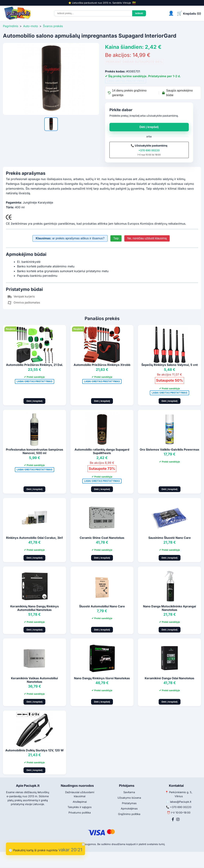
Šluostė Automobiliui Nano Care (102, 606)
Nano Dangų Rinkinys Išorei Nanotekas (102, 678)
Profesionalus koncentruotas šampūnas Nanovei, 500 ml (35, 451)
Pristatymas (129, 803)
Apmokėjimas (129, 808)
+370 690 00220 (149, 150)
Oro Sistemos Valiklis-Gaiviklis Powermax (169, 449)
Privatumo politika (80, 813)
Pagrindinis (11, 26)
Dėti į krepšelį (149, 127)
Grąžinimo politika (129, 814)
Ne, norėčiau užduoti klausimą (147, 238)
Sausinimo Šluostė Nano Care (170, 538)
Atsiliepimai (80, 802)
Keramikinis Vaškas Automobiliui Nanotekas (34, 680)
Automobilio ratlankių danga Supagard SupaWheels (102, 451)
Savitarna (129, 792)
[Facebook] (173, 819)
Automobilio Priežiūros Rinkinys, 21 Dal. (35, 365)
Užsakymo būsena (129, 798)
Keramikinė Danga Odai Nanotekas (169, 678)
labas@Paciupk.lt (181, 802)
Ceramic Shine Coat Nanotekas (102, 538)
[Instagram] (178, 819)
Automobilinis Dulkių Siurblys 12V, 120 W (35, 750)
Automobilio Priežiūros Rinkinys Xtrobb (102, 365)
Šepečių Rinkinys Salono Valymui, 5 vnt (170, 365)
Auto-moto (31, 26)
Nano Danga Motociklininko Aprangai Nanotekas (169, 608)
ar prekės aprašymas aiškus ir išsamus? (70, 238)
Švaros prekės (53, 26)
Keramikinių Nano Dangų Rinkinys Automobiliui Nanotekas (35, 608)
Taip (116, 238)
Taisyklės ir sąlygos (80, 807)
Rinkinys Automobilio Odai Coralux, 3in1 (34, 538)
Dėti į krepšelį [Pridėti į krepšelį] (34, 401)
